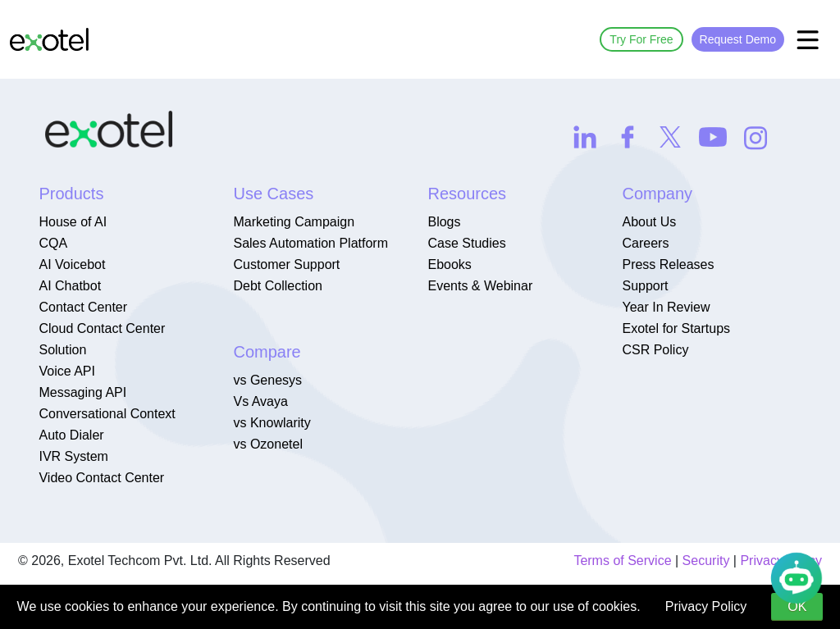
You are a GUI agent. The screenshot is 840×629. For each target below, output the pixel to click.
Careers (645, 243)
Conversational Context (107, 414)
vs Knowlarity (272, 423)
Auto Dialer (71, 435)
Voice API (67, 371)
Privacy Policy (706, 606)
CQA (53, 243)
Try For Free (641, 39)
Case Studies (466, 243)
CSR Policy (655, 350)
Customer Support (286, 264)
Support (645, 286)
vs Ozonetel (267, 444)
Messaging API (82, 392)
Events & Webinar (480, 286)
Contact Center (83, 307)
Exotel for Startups (676, 328)
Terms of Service (622, 561)
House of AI (73, 222)
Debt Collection (278, 286)
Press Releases (668, 264)
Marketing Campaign (294, 222)
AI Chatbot (70, 286)
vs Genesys (267, 380)
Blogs (444, 222)
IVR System (73, 456)
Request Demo (738, 39)
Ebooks (449, 264)
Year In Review (666, 307)
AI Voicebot (72, 264)
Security (706, 561)
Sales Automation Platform (310, 243)
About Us (649, 222)
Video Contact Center (101, 478)
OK (797, 606)
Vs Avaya (260, 401)
